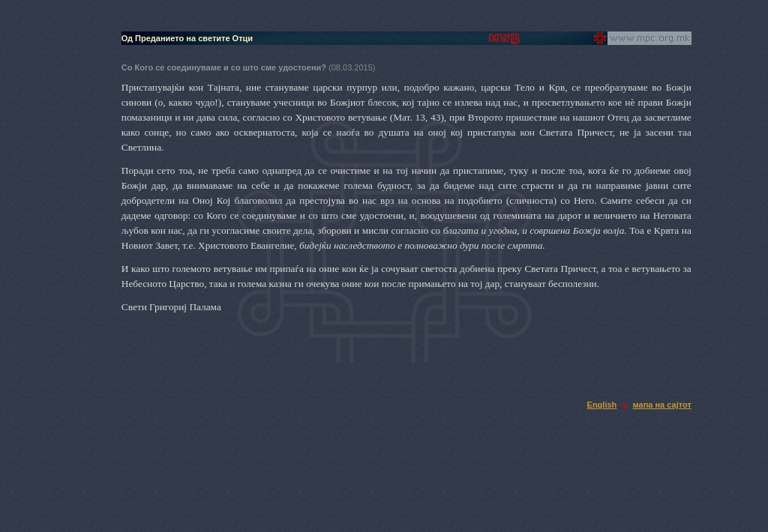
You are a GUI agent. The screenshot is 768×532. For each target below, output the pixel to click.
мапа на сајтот (662, 405)
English (602, 405)
